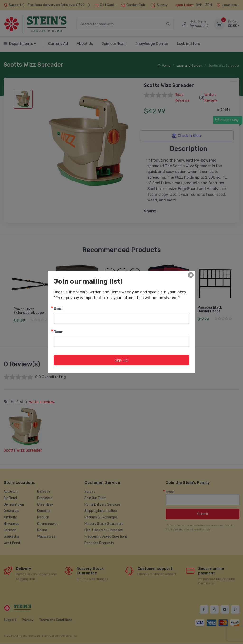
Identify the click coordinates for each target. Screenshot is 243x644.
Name (58, 331)
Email (58, 308)
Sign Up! (121, 360)
